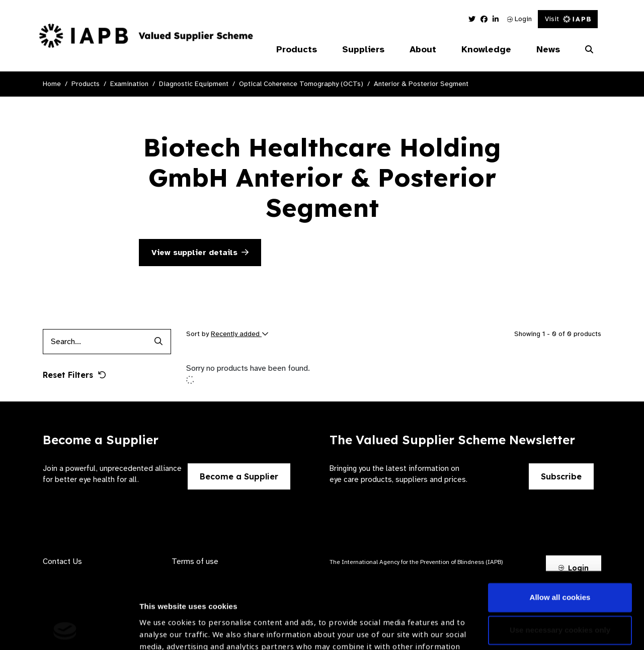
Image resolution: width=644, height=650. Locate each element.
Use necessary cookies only (560, 559)
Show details (163, 620)
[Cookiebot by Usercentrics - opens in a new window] (65, 630)
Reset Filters (74, 375)
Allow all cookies (560, 526)
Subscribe (561, 476)
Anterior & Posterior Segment (421, 84)
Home (52, 84)
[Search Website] (589, 50)
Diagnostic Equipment (194, 84)
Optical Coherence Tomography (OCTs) (301, 84)
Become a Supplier (239, 476)
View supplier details (200, 253)
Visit (568, 19)
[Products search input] (94, 342)
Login (519, 19)
